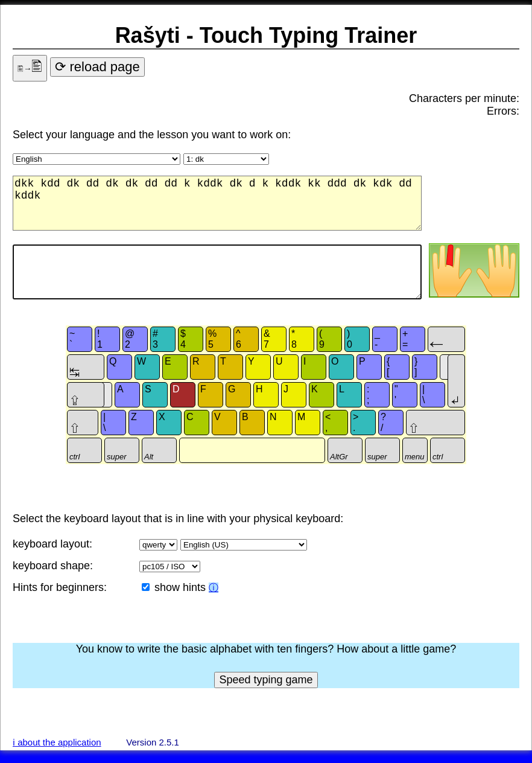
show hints (182, 587)
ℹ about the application (57, 742)
